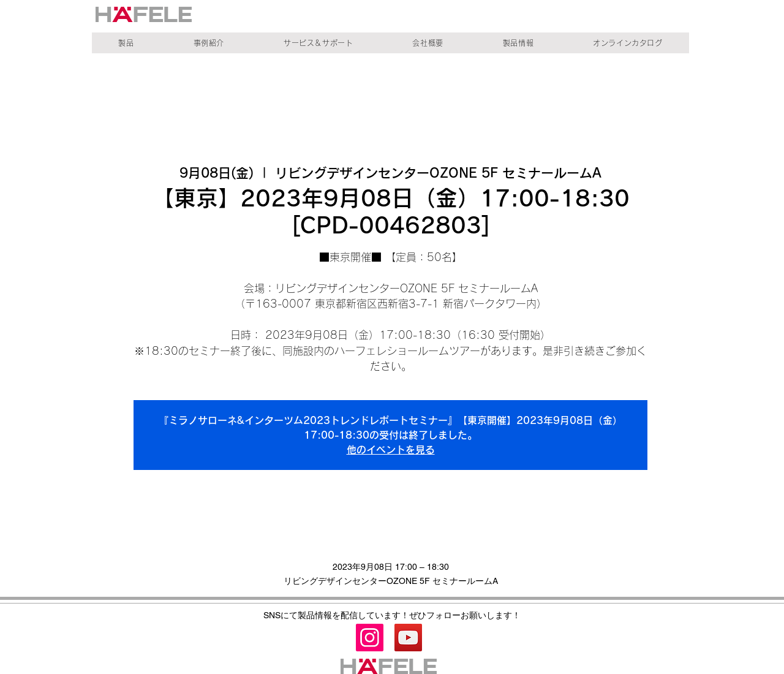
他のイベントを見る (391, 450)
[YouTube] (408, 638)
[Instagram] (370, 638)
